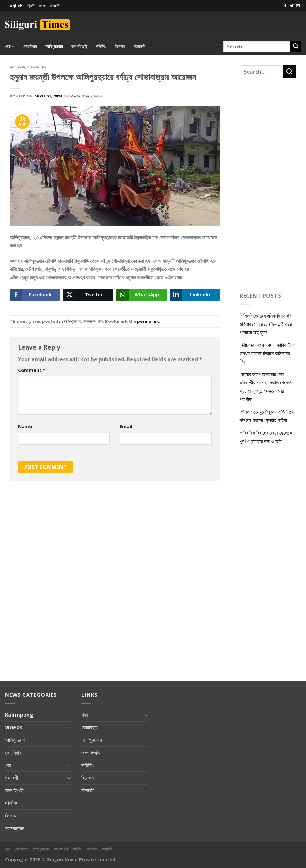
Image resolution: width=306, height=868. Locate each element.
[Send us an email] (298, 6)
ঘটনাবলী (139, 46)
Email (126, 426)
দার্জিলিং (101, 46)
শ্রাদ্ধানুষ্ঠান (15, 828)
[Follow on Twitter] (292, 6)
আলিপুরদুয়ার (54, 46)
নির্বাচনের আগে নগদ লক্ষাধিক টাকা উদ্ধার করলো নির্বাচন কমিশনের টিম (267, 353)
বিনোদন (120, 46)
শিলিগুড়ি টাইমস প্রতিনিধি (86, 96)
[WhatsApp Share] (141, 295)
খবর (10, 46)
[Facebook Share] (35, 295)
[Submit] (296, 47)
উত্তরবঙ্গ (33, 67)
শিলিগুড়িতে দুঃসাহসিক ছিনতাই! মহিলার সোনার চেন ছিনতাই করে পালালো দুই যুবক (266, 324)
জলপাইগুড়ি (79, 46)
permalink (148, 321)
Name (25, 426)
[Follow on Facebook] (285, 6)
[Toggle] (69, 727)
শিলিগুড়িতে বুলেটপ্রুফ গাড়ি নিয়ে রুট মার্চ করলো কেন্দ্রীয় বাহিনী (267, 416)
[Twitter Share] (88, 295)
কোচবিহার (30, 46)
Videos (14, 727)
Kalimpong (19, 715)
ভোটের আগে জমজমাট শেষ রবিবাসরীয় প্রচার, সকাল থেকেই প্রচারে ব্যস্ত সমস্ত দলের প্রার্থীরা (266, 387)
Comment (32, 370)
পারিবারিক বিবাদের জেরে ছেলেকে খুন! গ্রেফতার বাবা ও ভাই (266, 437)
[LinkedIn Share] (195, 295)
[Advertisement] (225, 23)
